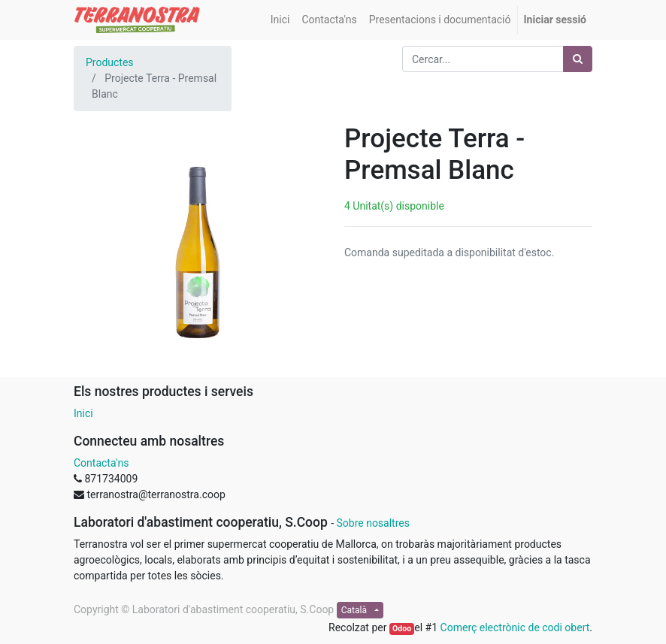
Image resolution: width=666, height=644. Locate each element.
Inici (83, 413)
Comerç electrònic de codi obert (515, 627)
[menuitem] (280, 20)
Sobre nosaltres (372, 523)
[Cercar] (578, 59)
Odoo (402, 629)
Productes (110, 62)
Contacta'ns (101, 463)
